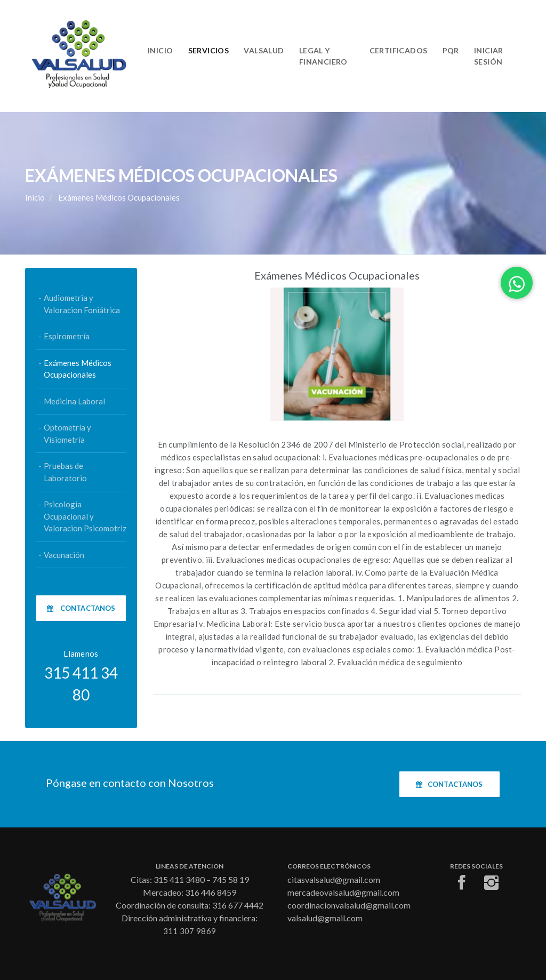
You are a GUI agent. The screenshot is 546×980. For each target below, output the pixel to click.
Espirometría (67, 336)
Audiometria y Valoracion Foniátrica (82, 304)
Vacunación (64, 555)
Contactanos (81, 608)
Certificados (399, 50)
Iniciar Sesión (489, 56)
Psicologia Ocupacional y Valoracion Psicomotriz (85, 516)
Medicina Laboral (74, 401)
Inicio (160, 50)
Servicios (209, 50)
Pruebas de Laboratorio (65, 472)
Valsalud (264, 50)
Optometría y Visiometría (67, 433)
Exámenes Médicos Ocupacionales (78, 369)
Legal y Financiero (323, 56)
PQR (451, 50)
